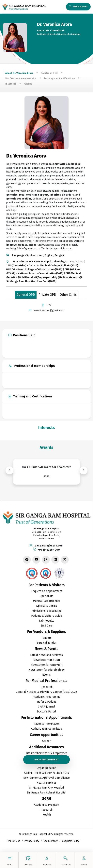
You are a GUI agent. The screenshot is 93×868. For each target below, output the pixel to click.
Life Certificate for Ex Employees (47, 753)
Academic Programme (47, 697)
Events (46, 675)
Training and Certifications (59, 78)
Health (47, 815)
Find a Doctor (78, 7)
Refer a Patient (46, 702)
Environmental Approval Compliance (46, 778)
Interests (11, 84)
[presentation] (9, 470)
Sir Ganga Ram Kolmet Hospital (47, 793)
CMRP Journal (46, 707)
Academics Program (46, 805)
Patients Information (47, 724)
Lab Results (47, 621)
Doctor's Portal (46, 712)
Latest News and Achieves (46, 655)
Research (47, 687)
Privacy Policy (32, 841)
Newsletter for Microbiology (47, 670)
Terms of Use (13, 841)
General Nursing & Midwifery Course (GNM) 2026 (46, 692)
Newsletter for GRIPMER (46, 665)
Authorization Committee (46, 729)
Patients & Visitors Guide (47, 616)
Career (46, 741)
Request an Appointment (46, 591)
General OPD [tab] (26, 295)
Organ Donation (46, 768)
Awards (28, 84)
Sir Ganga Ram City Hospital (47, 788)
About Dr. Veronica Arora (19, 73)
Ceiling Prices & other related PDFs (47, 773)
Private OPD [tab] (47, 295)
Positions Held (49, 73)
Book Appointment (46, 759)
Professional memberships (21, 78)
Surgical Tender (47, 643)
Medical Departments (46, 601)
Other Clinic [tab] (68, 295)
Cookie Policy (51, 841)
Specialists (46, 596)
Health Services (47, 783)
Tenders (46, 638)
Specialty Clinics (47, 606)
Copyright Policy (71, 841)
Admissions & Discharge (47, 611)
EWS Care (46, 626)
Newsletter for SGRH (47, 660)
